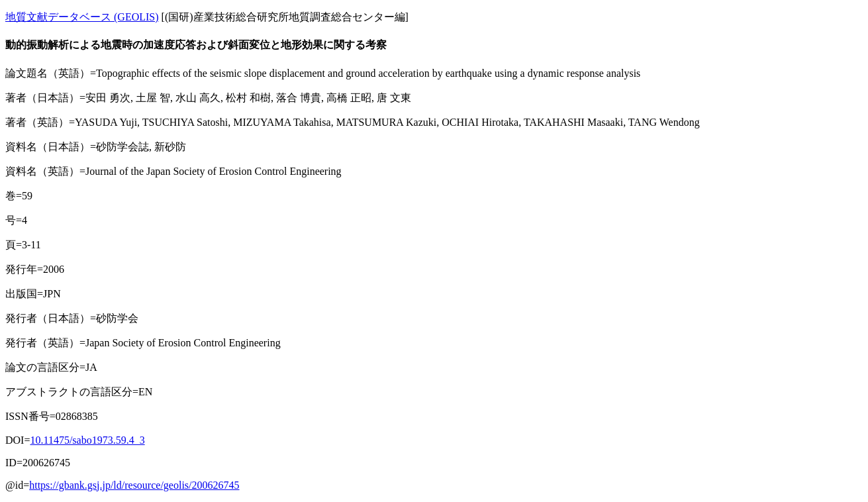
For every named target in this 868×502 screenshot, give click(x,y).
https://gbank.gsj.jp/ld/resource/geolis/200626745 (134, 485)
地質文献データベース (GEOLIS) (82, 17)
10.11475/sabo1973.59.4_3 (87, 440)
